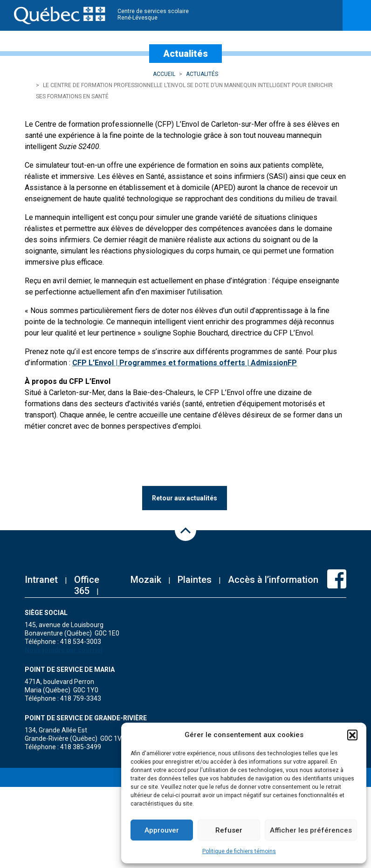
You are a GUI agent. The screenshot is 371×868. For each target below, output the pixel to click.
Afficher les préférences (311, 830)
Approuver (162, 830)
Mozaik (146, 580)
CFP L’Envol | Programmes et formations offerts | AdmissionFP (185, 363)
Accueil (164, 74)
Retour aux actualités (185, 498)
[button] (352, 735)
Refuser (229, 830)
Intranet (41, 580)
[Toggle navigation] (357, 15)
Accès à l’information (273, 580)
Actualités (202, 74)
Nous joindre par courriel (64, 650)
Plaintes (195, 580)
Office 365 (87, 585)
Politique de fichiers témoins (239, 851)
